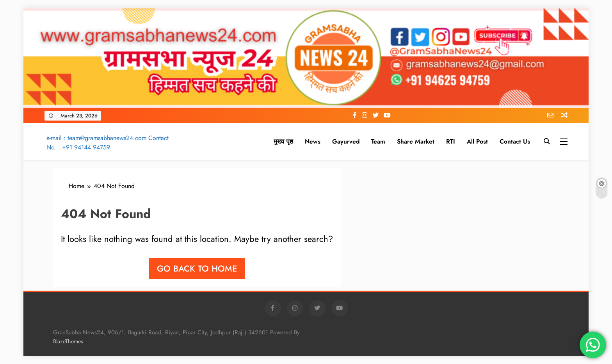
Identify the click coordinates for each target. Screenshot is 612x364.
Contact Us (515, 141)
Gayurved (346, 141)
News (313, 141)
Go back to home (197, 268)
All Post (477, 141)
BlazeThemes (68, 341)
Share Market (416, 141)
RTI (451, 141)
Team (378, 141)
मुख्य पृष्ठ (283, 141)
